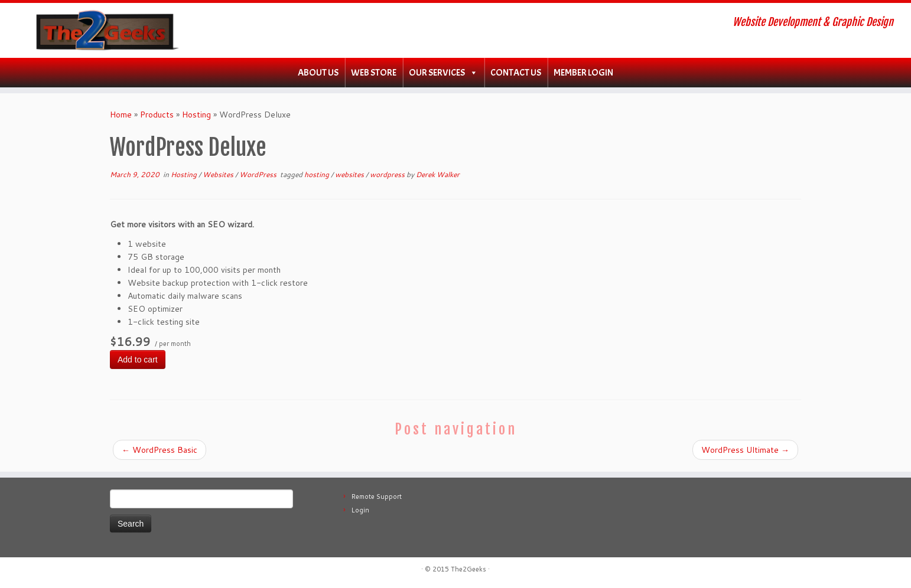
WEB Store (374, 73)
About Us (318, 73)
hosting (318, 174)
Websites (219, 174)
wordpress (388, 174)
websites (350, 174)
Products (157, 115)
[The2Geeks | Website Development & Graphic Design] (105, 30)
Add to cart (138, 360)
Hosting (196, 115)
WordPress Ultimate (745, 450)
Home (121, 115)
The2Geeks (468, 569)
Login (360, 510)
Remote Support (377, 496)
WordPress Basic (160, 450)
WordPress (259, 174)
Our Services (437, 73)
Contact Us (516, 73)
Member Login (583, 73)
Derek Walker (438, 174)
